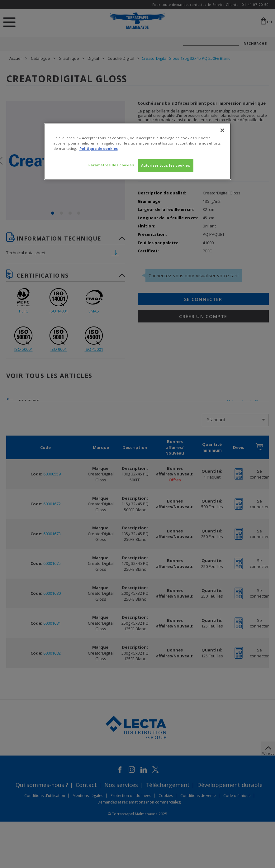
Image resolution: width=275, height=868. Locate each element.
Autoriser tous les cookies (166, 165)
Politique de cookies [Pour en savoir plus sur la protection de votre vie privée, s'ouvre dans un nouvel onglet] (99, 148)
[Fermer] (222, 130)
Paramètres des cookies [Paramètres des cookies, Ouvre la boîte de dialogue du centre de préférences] (111, 165)
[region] (138, 151)
